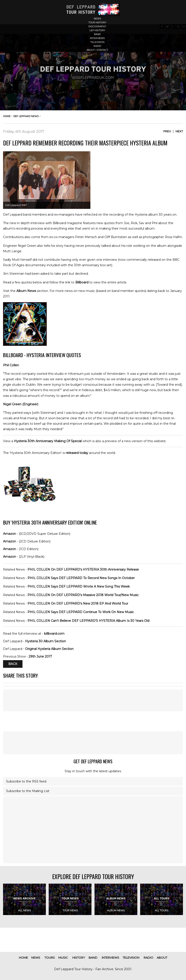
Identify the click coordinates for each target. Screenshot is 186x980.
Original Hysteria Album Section (49, 649)
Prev (167, 131)
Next (179, 131)
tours (50, 958)
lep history (97, 30)
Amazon (9, 534)
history (79, 958)
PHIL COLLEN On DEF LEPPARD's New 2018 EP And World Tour (78, 603)
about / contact (97, 50)
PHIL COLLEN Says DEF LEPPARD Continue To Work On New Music (81, 612)
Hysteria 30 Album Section (46, 641)
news (97, 19)
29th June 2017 (40, 656)
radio (97, 46)
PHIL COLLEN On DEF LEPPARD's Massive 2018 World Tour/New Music (83, 595)
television (97, 42)
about (162, 958)
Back (13, 664)
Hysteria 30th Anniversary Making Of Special (48, 441)
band (97, 34)
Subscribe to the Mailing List (28, 791)
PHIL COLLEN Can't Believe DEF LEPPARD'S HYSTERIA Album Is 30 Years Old (88, 621)
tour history (97, 22)
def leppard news (26, 116)
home (7, 116)
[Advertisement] (93, 743)
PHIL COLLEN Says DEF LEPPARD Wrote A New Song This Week (79, 586)
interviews (97, 38)
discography (97, 26)
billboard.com (54, 634)
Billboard (82, 282)
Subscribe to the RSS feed (26, 781)
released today (77, 453)
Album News (26, 291)
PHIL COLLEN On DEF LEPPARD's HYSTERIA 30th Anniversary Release (83, 569)
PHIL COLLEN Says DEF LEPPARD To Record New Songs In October (81, 578)
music (63, 958)
